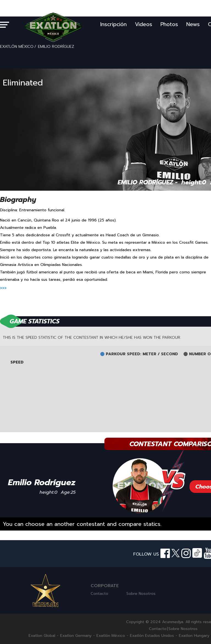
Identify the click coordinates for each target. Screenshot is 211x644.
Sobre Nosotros (141, 594)
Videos (144, 24)
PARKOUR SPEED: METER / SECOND (142, 354)
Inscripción (113, 24)
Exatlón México (111, 636)
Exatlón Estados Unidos (152, 636)
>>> (3, 288)
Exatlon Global (42, 636)
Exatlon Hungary (194, 636)
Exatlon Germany (76, 636)
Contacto (99, 594)
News (193, 24)
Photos (169, 24)
